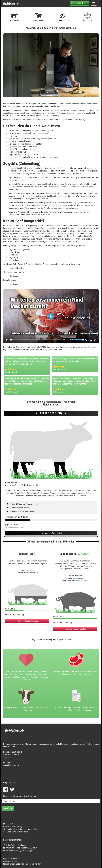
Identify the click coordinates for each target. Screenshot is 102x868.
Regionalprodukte (11, 859)
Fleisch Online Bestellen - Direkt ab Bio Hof (22, 864)
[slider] (36, 340)
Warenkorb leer (79, 3)
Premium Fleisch (10, 861)
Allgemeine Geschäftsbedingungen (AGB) (21, 829)
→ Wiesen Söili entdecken (27, 621)
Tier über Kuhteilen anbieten (15, 832)
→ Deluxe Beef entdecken (51, 533)
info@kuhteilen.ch (11, 765)
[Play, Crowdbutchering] (7, 340)
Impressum (8, 824)
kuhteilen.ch (11, 4)
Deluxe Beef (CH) (51, 413)
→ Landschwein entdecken (75, 629)
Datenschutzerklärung (13, 827)
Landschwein (75, 554)
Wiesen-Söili (27, 554)
